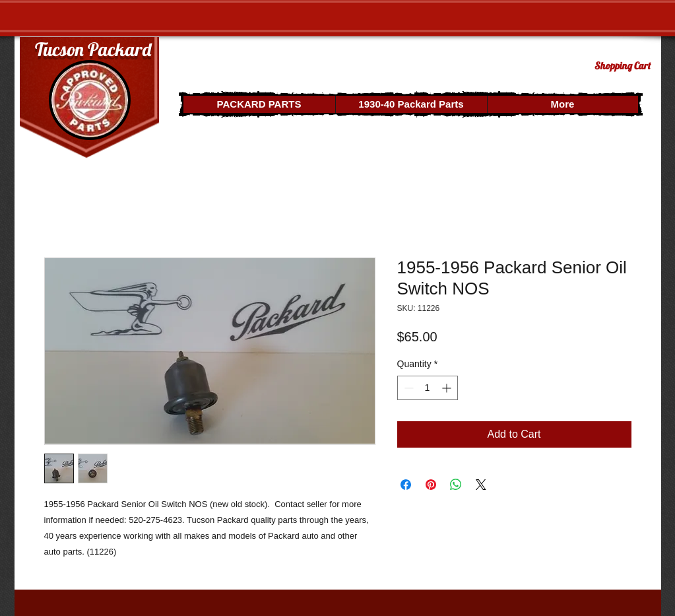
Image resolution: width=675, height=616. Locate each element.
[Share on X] (481, 485)
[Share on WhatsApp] (456, 485)
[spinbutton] (428, 388)
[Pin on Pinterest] (431, 485)
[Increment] (448, 388)
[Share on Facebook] (406, 485)
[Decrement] (407, 388)
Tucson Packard (93, 49)
